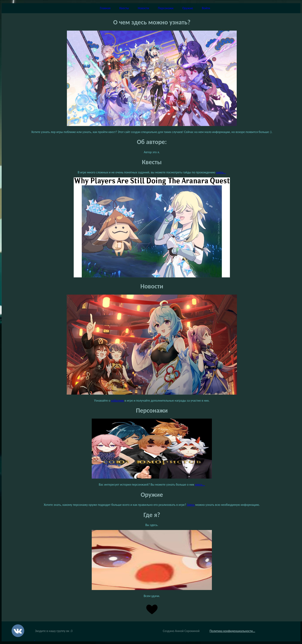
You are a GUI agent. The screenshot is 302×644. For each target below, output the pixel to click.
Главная (105, 8)
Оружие (188, 8)
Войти (206, 8)
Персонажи (166, 8)
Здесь (191, 505)
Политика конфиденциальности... (232, 631)
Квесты (124, 8)
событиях (117, 400)
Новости (143, 8)
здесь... (221, 172)
